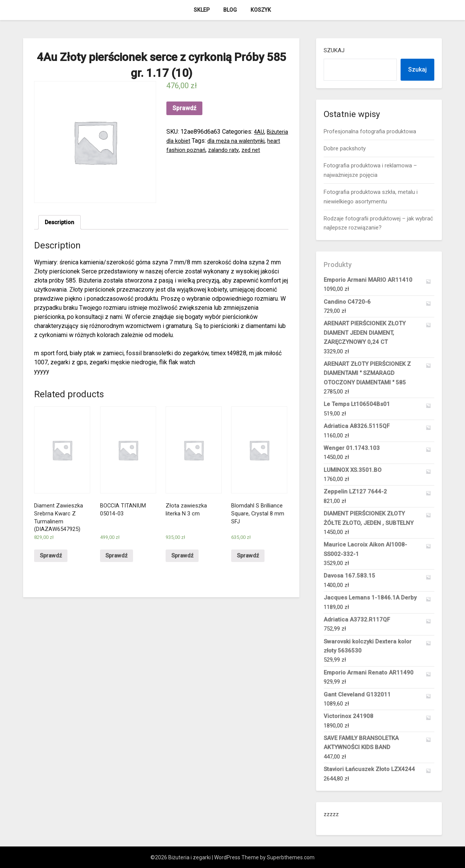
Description (61, 223)
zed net (189, 159)
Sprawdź (184, 108)
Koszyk (261, 10)
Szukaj (334, 50)
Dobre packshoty (345, 148)
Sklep (202, 10)
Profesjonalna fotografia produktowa (370, 131)
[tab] (61, 223)
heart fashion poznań (225, 150)
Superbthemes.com (291, 857)
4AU (259, 132)
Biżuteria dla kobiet (192, 141)
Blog (230, 10)
